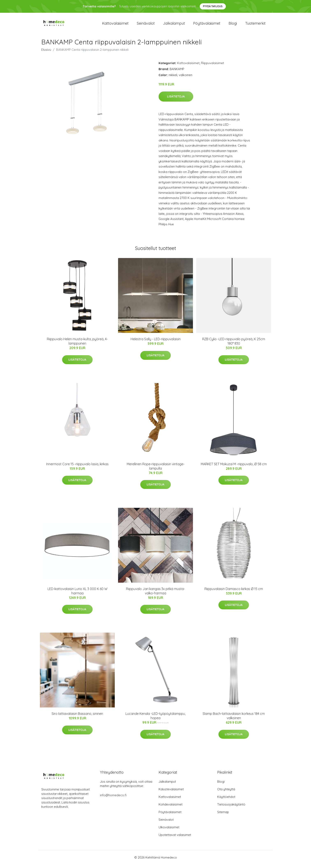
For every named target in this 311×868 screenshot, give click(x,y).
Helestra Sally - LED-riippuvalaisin (156, 343)
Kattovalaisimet (115, 25)
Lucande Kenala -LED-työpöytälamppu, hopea (155, 719)
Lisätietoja (176, 100)
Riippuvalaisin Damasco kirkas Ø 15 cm (234, 592)
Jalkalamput (174, 25)
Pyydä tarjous (213, 6)
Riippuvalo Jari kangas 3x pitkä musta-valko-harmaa (155, 594)
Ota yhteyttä (226, 793)
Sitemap (223, 815)
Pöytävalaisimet (207, 25)
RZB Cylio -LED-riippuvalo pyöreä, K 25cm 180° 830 (234, 345)
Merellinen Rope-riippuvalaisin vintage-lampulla (156, 470)
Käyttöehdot (226, 800)
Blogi (233, 25)
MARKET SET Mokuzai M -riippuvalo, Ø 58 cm (234, 468)
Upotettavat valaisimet (175, 838)
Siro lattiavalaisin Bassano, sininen (77, 717)
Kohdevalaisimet (171, 808)
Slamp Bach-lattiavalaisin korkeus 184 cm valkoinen (234, 719)
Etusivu (46, 53)
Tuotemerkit (255, 25)
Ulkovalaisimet (169, 831)
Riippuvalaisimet (212, 67)
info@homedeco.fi (113, 799)
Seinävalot (146, 25)
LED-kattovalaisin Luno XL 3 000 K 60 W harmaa (77, 594)
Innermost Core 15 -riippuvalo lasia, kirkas (77, 468)
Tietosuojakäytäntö (231, 808)
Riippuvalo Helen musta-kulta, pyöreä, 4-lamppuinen (77, 345)
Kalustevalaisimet (171, 793)
